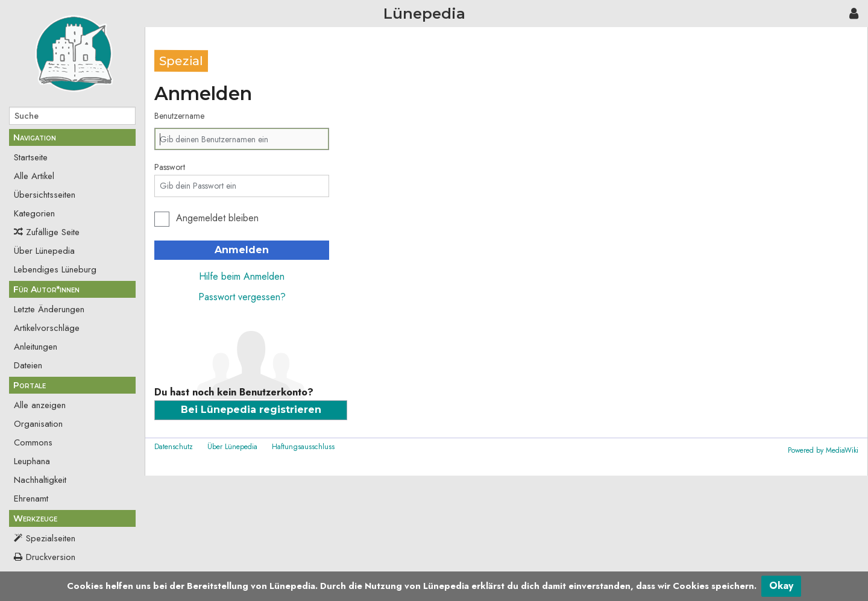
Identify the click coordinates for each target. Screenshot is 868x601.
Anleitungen (36, 347)
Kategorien (34, 213)
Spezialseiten (51, 538)
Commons (33, 442)
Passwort (170, 167)
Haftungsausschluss (303, 447)
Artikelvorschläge (47, 328)
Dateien (28, 365)
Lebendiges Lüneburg (55, 269)
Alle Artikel (34, 176)
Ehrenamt (31, 499)
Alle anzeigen (40, 405)
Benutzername (179, 116)
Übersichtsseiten (45, 195)
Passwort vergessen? (242, 297)
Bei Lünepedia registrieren (251, 410)
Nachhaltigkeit (40, 480)
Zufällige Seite (53, 232)
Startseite (31, 157)
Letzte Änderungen (49, 309)
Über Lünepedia (44, 251)
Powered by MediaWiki (823, 450)
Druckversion (51, 557)
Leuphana (32, 461)
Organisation (38, 424)
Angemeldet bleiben (217, 218)
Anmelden (242, 250)
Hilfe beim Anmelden (242, 276)
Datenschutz (174, 447)
